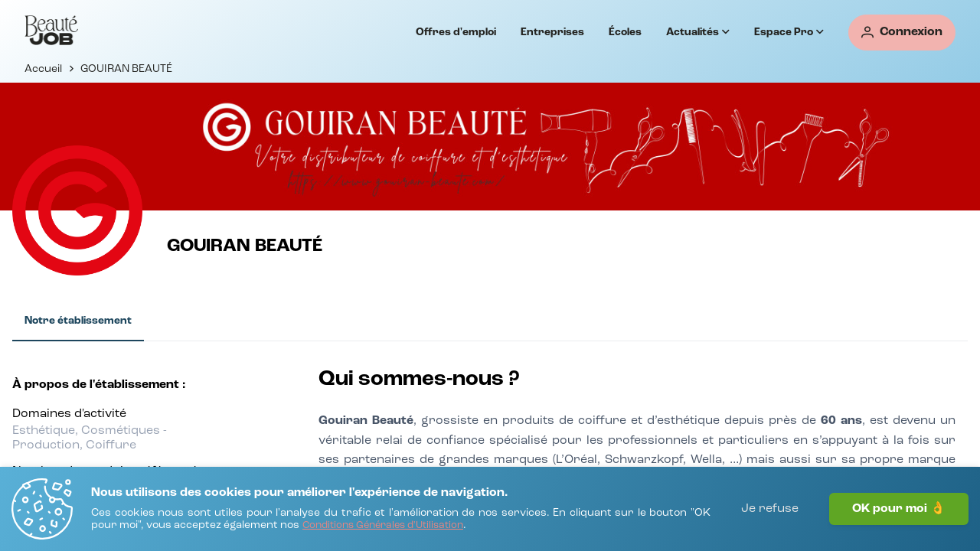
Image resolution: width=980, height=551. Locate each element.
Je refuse (770, 509)
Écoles (625, 32)
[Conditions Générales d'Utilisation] (383, 526)
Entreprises (552, 32)
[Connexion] (902, 33)
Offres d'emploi (456, 32)
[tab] (78, 321)
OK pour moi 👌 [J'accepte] (899, 509)
